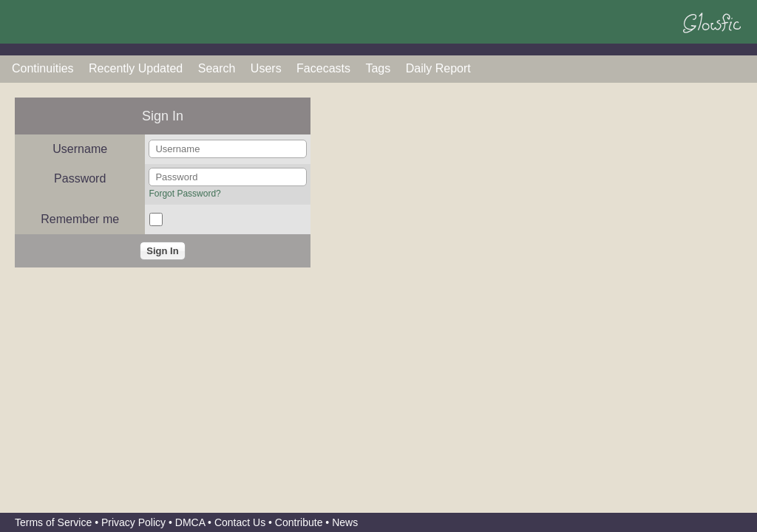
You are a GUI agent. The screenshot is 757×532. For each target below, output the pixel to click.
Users (266, 68)
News (345, 522)
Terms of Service (53, 522)
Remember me (80, 219)
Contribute (299, 522)
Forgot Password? (184, 194)
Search (217, 68)
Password (80, 178)
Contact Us (240, 522)
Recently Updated (136, 68)
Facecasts (323, 68)
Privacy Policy (133, 522)
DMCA (190, 522)
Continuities (43, 68)
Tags (378, 68)
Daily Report (438, 68)
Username (80, 149)
